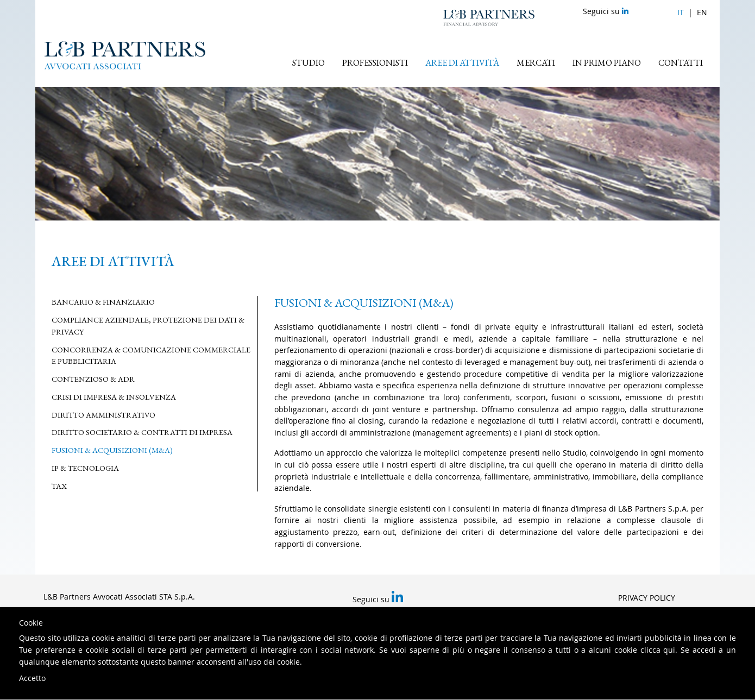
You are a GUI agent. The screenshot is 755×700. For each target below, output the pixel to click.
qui (669, 650)
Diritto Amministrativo (103, 415)
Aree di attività (462, 63)
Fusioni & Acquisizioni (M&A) (112, 450)
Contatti (681, 63)
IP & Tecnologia (85, 468)
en (702, 12)
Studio (309, 63)
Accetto (32, 678)
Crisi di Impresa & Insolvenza (114, 397)
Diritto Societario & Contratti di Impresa (142, 432)
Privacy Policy (647, 598)
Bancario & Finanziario (103, 302)
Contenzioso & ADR (93, 379)
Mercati (536, 63)
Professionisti (375, 63)
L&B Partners (489, 18)
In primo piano (607, 63)
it (681, 12)
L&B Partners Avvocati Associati (125, 55)
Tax (59, 486)
